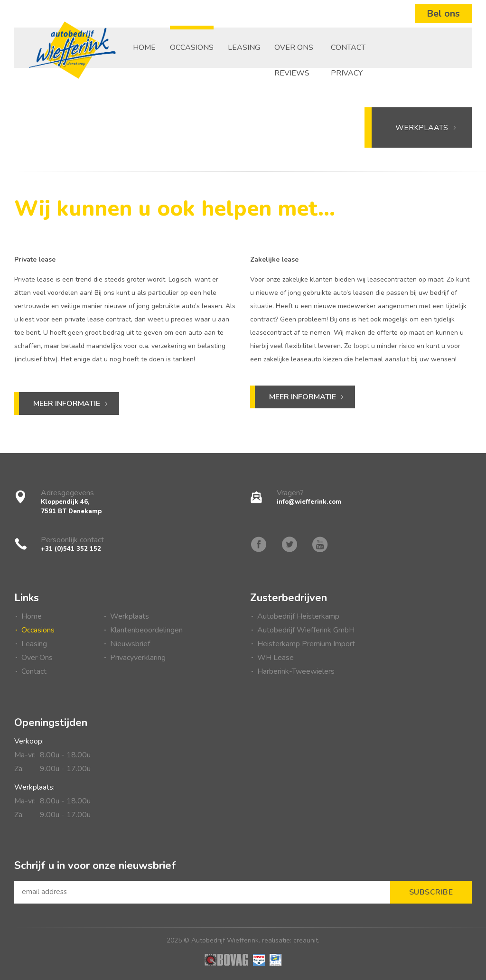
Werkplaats (426, 128)
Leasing (244, 47)
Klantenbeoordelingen (146, 630)
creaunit (306, 940)
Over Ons (294, 47)
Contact (348, 47)
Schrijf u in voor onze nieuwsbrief (95, 865)
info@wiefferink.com (309, 502)
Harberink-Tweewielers (296, 671)
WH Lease (276, 658)
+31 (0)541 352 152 (71, 549)
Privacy (347, 73)
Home (144, 47)
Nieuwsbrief (130, 644)
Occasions (192, 47)
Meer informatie (67, 404)
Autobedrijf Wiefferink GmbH (306, 630)
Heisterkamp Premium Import (306, 644)
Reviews (292, 73)
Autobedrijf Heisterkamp (298, 616)
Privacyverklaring (138, 658)
